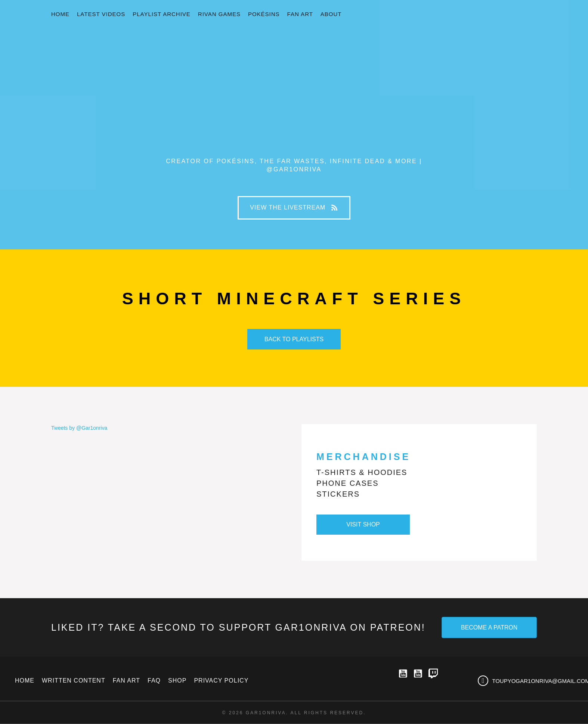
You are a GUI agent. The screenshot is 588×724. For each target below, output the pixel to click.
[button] (294, 208)
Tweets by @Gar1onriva (79, 428)
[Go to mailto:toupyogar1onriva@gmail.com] (525, 681)
